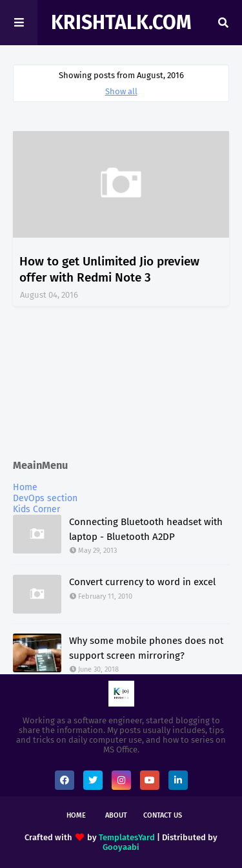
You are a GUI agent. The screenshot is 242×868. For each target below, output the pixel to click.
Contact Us (163, 815)
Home (25, 487)
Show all (121, 91)
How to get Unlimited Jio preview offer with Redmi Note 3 (109, 269)
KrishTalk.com (121, 23)
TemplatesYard (127, 837)
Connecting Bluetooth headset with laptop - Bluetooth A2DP (146, 529)
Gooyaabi (121, 847)
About (116, 815)
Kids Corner (36, 509)
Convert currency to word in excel (142, 582)
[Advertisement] (121, 384)
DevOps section (45, 498)
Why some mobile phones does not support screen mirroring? (146, 648)
